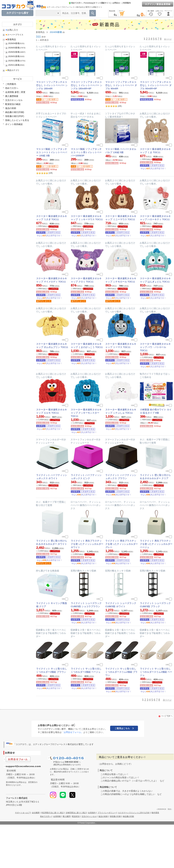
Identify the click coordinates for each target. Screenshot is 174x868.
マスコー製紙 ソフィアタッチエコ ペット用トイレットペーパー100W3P (86, 152)
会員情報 (57, 816)
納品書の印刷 (128, 816)
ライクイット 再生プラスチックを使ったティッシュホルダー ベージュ (156, 544)
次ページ (168, 39)
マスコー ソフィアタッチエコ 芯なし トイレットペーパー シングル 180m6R (52, 85)
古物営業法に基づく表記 (76, 813)
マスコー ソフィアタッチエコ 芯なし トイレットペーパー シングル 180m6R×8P (87, 85)
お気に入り (12, 30)
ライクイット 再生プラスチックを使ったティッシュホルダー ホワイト (87, 544)
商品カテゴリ (13, 70)
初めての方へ (75, 3)
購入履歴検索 (12, 96)
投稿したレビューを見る (17, 120)
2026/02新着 (14, 52)
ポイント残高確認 (14, 124)
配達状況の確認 (13, 104)
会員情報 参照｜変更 (15, 92)
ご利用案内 (126, 3)
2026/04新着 (14, 43)
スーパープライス (15, 35)
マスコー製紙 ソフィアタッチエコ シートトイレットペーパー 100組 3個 (52, 152)
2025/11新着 (14, 65)
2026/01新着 (14, 56)
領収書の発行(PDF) (15, 116)
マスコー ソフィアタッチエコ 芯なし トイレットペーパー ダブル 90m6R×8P (156, 85)
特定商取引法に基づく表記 (52, 813)
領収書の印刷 (115, 816)
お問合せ (116, 3)
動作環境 (155, 813)
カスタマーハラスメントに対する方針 (134, 813)
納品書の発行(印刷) (15, 112)
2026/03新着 (14, 48)
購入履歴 (66, 816)
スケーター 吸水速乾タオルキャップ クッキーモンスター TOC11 (86, 413)
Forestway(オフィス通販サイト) (97, 3)
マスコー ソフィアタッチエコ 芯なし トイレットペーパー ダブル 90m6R (121, 85)
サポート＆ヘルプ (22, 813)
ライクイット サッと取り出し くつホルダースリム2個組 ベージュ (156, 672)
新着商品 (11, 39)
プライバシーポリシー (107, 813)
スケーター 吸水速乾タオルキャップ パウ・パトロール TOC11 (155, 347)
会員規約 (92, 813)
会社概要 (36, 813)
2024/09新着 (56, 32)
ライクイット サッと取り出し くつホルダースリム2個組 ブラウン (121, 672)
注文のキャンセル (14, 100)
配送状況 (76, 816)
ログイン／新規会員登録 (158, 4)
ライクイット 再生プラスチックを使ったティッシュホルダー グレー (122, 544)
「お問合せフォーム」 (72, 732)
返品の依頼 (11, 108)
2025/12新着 (14, 61)
